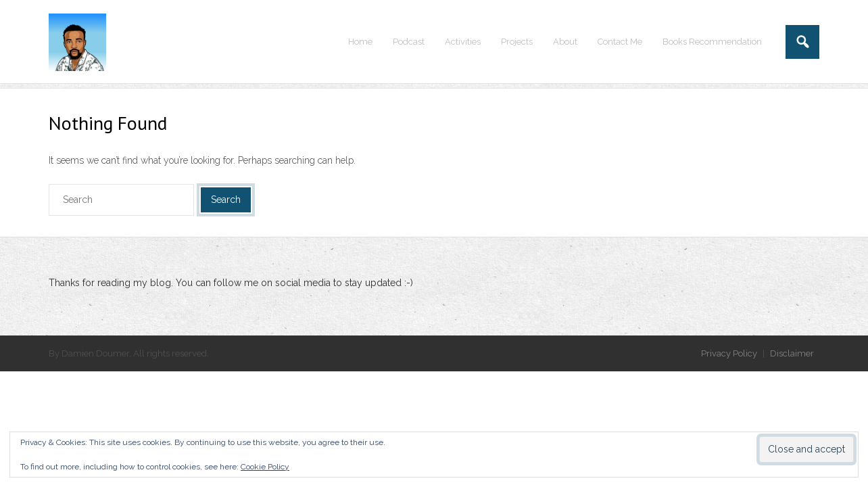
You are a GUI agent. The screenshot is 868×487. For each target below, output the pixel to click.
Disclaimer (792, 353)
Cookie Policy (265, 467)
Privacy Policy (729, 353)
